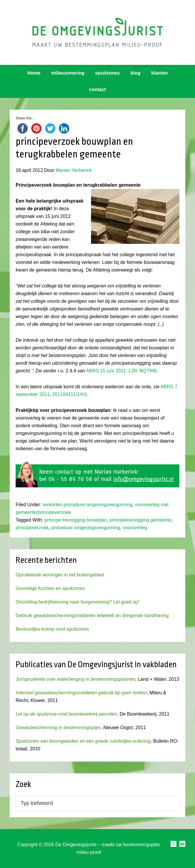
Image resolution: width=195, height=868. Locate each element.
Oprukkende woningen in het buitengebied (60, 575)
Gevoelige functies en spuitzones (50, 588)
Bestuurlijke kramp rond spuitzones (52, 629)
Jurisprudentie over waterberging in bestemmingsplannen (75, 679)
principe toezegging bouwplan (76, 520)
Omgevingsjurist (97, 32)
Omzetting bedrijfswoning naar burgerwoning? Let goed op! (77, 602)
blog (135, 73)
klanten (159, 73)
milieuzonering (68, 73)
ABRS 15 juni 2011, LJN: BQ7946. (123, 371)
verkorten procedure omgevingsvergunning (87, 505)
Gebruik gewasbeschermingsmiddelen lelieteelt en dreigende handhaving (92, 615)
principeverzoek (32, 528)
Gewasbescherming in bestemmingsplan (58, 728)
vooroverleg (135, 528)
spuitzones (108, 73)
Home (34, 73)
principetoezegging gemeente (141, 520)
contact (98, 89)
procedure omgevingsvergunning (86, 528)
